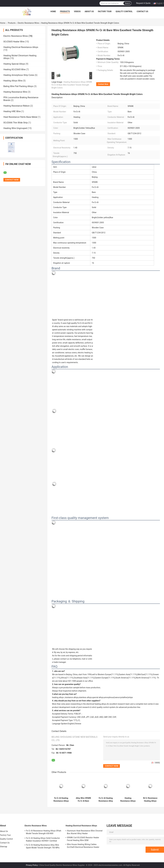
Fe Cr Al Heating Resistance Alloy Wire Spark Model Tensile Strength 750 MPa (43, 846)
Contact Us (142, 11)
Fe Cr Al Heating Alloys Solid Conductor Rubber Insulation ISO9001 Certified (43, 839)
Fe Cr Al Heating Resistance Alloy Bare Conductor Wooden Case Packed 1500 (106, 800)
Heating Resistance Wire (15, 92)
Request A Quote (143, 3)
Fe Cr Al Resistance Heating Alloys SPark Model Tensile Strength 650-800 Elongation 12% (44, 832)
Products (65, 11)
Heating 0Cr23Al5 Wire (14, 69)
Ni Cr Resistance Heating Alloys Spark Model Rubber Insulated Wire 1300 (150, 800)
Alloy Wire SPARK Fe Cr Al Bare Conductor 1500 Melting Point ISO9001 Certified (83, 800)
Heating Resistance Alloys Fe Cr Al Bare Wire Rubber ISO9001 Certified (128, 800)
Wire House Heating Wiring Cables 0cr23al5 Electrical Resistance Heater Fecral (83, 846)
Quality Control (124, 11)
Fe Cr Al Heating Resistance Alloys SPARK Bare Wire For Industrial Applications (61, 800)
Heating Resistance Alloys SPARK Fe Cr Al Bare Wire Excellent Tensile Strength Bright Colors (72, 85)
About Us (89, 11)
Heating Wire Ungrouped (15, 128)
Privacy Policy (32, 865)
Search (127, 3)
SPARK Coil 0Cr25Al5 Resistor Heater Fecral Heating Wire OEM (83, 839)
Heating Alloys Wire (13, 81)
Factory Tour (105, 11)
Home (53, 11)
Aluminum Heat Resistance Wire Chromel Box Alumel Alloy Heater (85, 832)
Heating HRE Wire (12, 111)
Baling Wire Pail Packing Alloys (18, 86)
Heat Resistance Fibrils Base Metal (20, 117)
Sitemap (4, 847)
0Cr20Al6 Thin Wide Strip (16, 123)
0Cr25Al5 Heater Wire (14, 42)
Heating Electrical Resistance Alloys (21, 47)
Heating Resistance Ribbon (17, 106)
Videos (77, 11)
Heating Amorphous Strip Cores (19, 75)
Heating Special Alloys (14, 64)
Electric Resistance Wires (28, 23)
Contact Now (103, 84)
